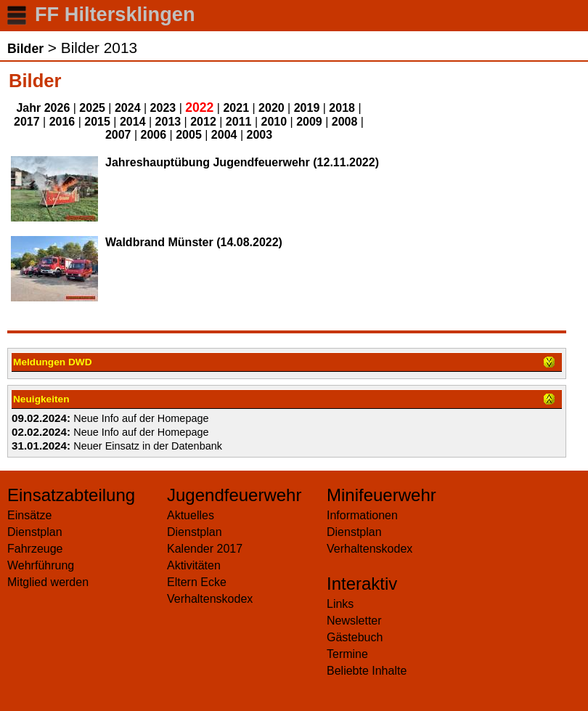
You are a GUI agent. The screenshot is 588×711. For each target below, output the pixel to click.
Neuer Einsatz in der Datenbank (148, 446)
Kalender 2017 (205, 549)
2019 (307, 108)
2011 (239, 122)
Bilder (25, 49)
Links (340, 604)
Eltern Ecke (197, 582)
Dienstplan (35, 532)
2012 (203, 122)
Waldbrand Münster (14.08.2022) (194, 242)
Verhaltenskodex (210, 599)
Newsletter (354, 621)
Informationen (362, 515)
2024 (128, 108)
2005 (189, 135)
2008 (345, 122)
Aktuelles (191, 515)
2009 (309, 122)
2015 (97, 122)
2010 (274, 122)
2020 (271, 108)
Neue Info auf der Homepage (141, 418)
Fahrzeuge (35, 549)
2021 (236, 108)
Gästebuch (355, 637)
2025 (92, 108)
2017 (27, 122)
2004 (224, 135)
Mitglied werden (48, 582)
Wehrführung (41, 565)
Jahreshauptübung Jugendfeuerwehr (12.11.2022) (242, 162)
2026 (57, 108)
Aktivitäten (194, 565)
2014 (133, 122)
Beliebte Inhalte (367, 671)
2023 (163, 108)
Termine (347, 654)
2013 (168, 122)
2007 (118, 135)
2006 (154, 135)
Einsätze (29, 515)
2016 (62, 122)
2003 (259, 135)
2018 (342, 108)
